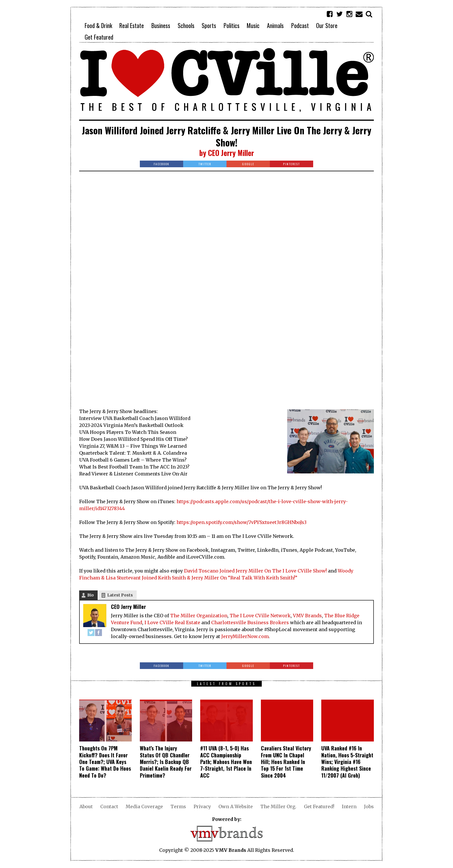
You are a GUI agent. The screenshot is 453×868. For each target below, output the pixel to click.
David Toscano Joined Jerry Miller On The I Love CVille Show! (255, 571)
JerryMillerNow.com (245, 636)
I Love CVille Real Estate (172, 622)
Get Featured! (319, 806)
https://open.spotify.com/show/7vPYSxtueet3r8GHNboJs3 (242, 522)
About (86, 806)
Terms (178, 806)
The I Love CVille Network (260, 616)
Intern (349, 806)
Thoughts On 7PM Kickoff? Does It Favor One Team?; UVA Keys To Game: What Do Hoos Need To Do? (105, 762)
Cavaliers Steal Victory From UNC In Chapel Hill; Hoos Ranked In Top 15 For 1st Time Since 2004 (286, 762)
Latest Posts (120, 595)
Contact (109, 806)
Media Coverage (144, 806)
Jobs (369, 806)
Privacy (202, 806)
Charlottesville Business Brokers (250, 622)
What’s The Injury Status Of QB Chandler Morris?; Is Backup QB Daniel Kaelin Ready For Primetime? (166, 762)
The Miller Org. (278, 806)
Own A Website (236, 806)
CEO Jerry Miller (231, 153)
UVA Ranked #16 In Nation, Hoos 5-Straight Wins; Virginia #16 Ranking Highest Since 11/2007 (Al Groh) (347, 762)
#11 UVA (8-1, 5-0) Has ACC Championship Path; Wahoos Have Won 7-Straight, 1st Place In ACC (226, 762)
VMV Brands (307, 616)
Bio (91, 595)
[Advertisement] (226, 221)
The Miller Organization (199, 616)
